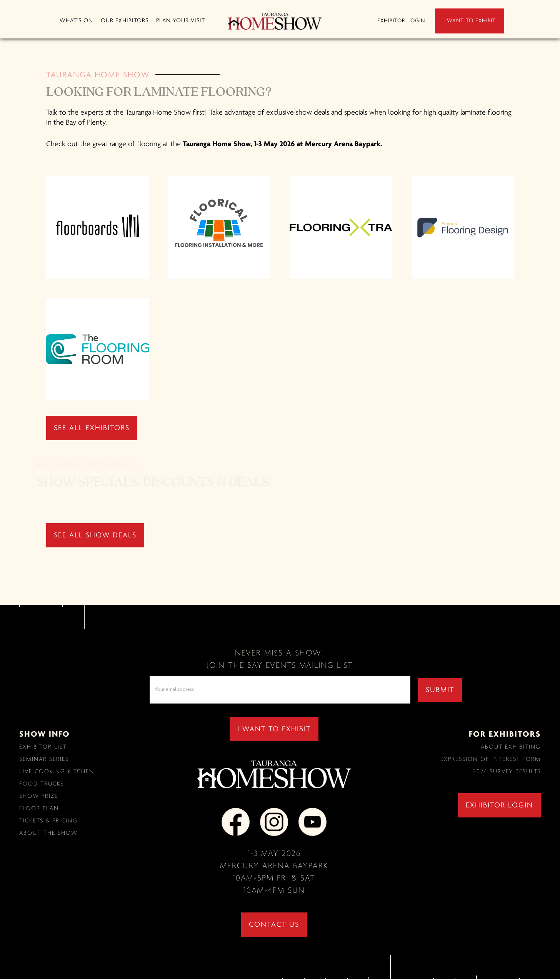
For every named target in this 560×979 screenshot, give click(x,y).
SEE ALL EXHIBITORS (92, 428)
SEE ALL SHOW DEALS (95, 535)
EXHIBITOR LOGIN (401, 21)
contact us (274, 925)
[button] (76, 21)
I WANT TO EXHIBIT (470, 21)
